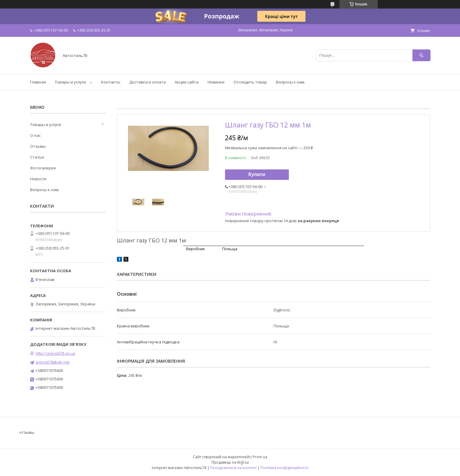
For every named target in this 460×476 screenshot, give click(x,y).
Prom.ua (260, 457)
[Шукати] (421, 55)
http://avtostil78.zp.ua (55, 353)
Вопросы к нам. (291, 82)
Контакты (111, 82)
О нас (35, 135)
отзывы (27, 432)
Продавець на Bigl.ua (230, 462)
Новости (38, 179)
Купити (257, 174)
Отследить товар (250, 82)
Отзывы (38, 146)
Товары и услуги (70, 82)
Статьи (37, 157)
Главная (38, 82)
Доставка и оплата (147, 82)
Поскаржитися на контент (233, 468)
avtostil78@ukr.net (53, 362)
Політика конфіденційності (285, 468)
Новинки (216, 82)
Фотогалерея (43, 168)
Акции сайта (187, 82)
